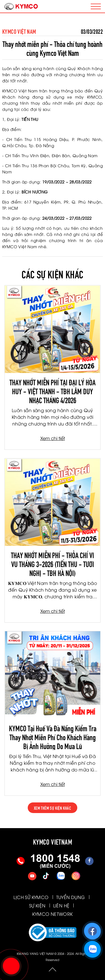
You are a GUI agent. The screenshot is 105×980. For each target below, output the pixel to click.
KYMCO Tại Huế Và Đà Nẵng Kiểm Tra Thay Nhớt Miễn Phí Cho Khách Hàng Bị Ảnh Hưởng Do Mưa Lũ (53, 737)
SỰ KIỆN (37, 905)
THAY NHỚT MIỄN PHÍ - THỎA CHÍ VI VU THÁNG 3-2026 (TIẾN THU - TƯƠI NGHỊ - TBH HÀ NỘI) (53, 563)
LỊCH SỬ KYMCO (31, 897)
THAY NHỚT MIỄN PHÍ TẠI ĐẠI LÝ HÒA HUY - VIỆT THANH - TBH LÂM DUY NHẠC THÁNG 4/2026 (53, 391)
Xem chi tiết (53, 438)
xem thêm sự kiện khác (53, 808)
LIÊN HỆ (61, 905)
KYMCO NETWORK (52, 914)
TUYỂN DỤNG (71, 897)
